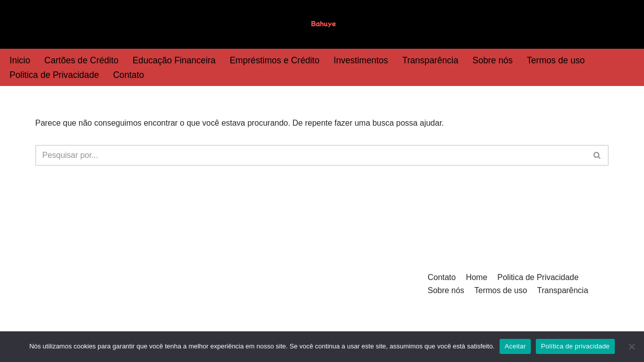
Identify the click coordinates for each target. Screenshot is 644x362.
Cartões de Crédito (82, 60)
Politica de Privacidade (54, 75)
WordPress (115, 325)
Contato (129, 75)
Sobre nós (493, 60)
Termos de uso (557, 60)
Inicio (20, 60)
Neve (45, 325)
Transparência (431, 60)
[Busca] (311, 155)
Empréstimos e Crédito (275, 60)
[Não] (631, 346)
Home (477, 287)
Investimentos (361, 60)
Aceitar (515, 346)
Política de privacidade (575, 346)
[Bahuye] (322, 24)
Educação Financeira (174, 60)
